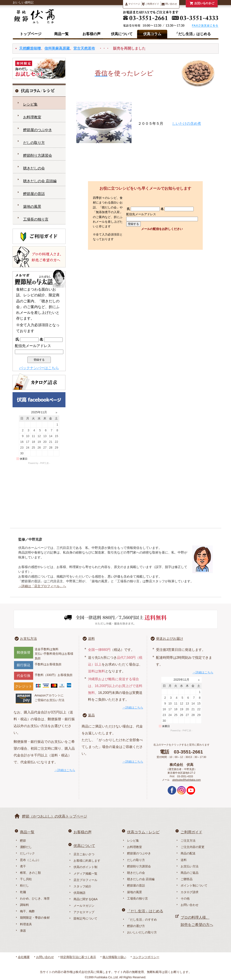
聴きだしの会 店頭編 (40, 181)
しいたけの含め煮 (187, 124)
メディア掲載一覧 (85, 874)
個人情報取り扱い (114, 957)
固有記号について (85, 918)
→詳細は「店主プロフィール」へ (42, 586)
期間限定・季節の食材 (35, 918)
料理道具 (26, 924)
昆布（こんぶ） (30, 860)
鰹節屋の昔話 (34, 194)
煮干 (23, 866)
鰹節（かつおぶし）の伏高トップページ (55, 816)
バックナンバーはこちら (39, 368)
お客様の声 (91, 34)
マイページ (133, 4)
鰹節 (23, 841)
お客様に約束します (87, 861)
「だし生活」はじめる (193, 34)
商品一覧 (61, 34)
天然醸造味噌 (30, 48)
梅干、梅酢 (27, 911)
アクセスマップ (84, 912)
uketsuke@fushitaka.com (186, 780)
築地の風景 (32, 207)
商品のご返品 (190, 873)
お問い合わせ (190, 905)
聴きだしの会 (34, 168)
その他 (185, 898)
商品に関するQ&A (86, 899)
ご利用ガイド (151, 4)
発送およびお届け (170, 639)
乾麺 (23, 892)
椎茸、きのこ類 (30, 873)
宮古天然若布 (84, 48)
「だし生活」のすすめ (142, 920)
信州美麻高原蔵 (57, 48)
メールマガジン (84, 906)
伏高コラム (152, 34)
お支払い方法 (190, 866)
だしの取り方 (34, 143)
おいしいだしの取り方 (142, 932)
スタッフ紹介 (82, 886)
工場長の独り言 (36, 219)
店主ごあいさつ (84, 854)
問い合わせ (169, 4)
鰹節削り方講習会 (38, 156)
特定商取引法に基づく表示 (78, 957)
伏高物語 (79, 893)
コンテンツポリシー (146, 957)
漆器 (23, 931)
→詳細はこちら (65, 770)
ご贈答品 (187, 879)
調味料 (24, 905)
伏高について (122, 34)
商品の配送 (188, 853)
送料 (91, 639)
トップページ (31, 34)
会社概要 (24, 957)
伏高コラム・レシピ (143, 832)
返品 (91, 715)
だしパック (27, 853)
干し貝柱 (26, 879)
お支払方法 (28, 639)
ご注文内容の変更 (193, 847)
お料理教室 (32, 117)
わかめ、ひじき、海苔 (35, 898)
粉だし (24, 885)
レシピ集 (30, 104)
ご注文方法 (188, 841)
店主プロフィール (85, 880)
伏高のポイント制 (85, 867)
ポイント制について (194, 885)
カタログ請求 (190, 892)
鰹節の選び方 (136, 926)
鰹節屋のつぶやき (38, 130)
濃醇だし (26, 847)
